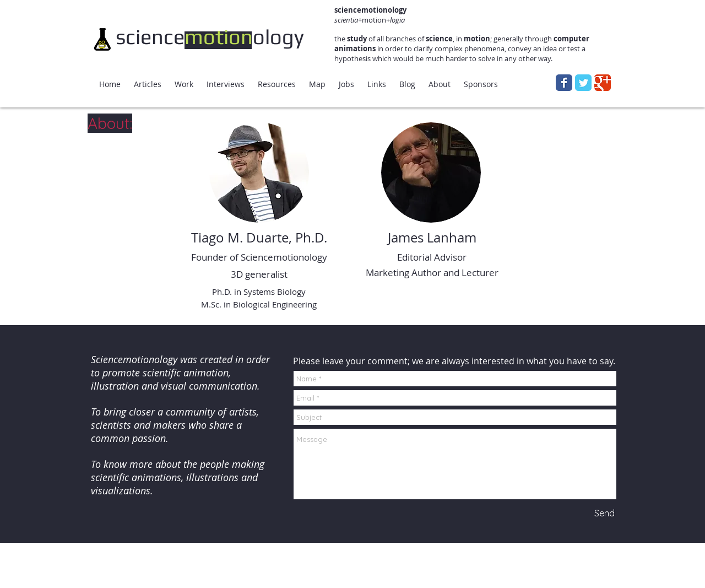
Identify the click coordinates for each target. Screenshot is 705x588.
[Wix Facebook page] (564, 83)
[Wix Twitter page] (583, 83)
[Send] (604, 513)
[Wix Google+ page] (603, 83)
